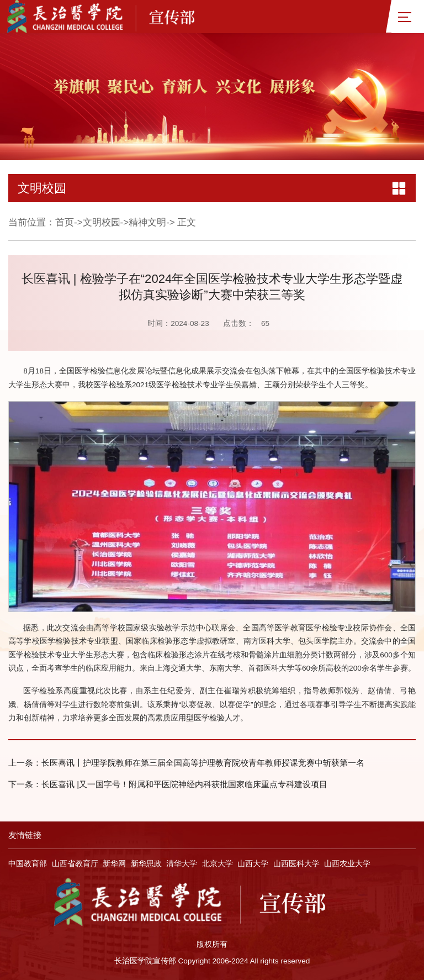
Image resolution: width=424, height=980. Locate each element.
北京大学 (218, 864)
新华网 (114, 864)
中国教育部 (28, 864)
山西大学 (253, 864)
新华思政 (146, 864)
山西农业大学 (347, 864)
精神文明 (147, 222)
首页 (65, 222)
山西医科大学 (296, 864)
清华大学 (182, 864)
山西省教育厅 (75, 864)
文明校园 (102, 222)
